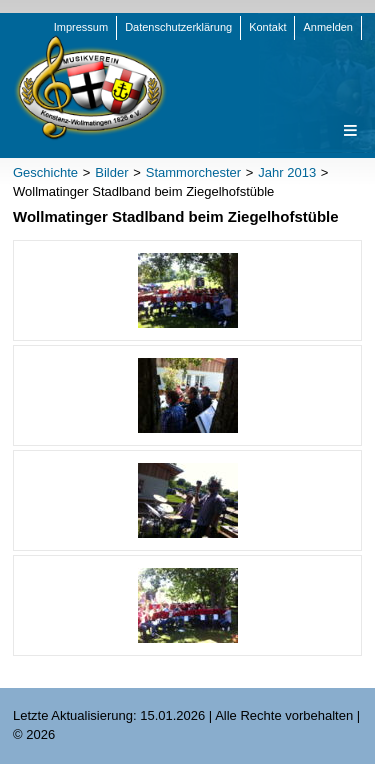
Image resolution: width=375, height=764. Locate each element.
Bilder (111, 172)
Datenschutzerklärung (178, 27)
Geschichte (45, 172)
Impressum (81, 27)
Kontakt (267, 27)
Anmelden (328, 27)
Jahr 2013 (287, 172)
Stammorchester (193, 172)
